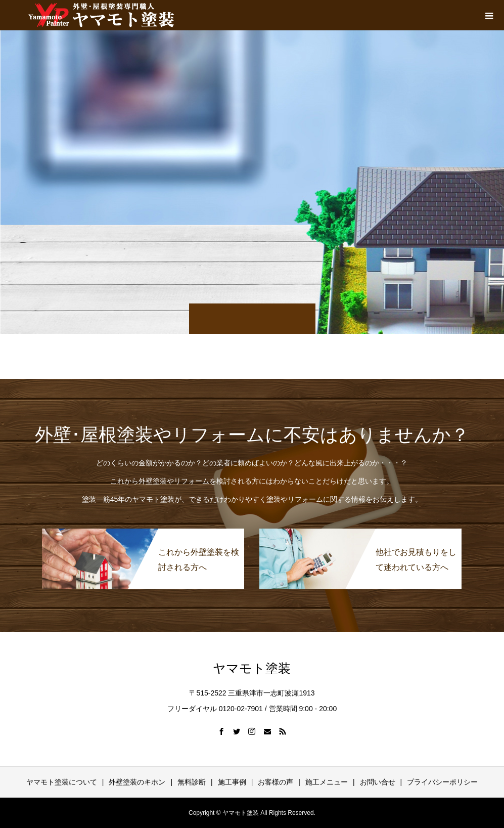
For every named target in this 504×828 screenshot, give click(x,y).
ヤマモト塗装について (62, 782)
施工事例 (232, 782)
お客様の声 (276, 782)
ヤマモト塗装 (252, 668)
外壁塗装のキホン (137, 782)
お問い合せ (378, 782)
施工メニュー (327, 782)
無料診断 (192, 782)
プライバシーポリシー (442, 782)
